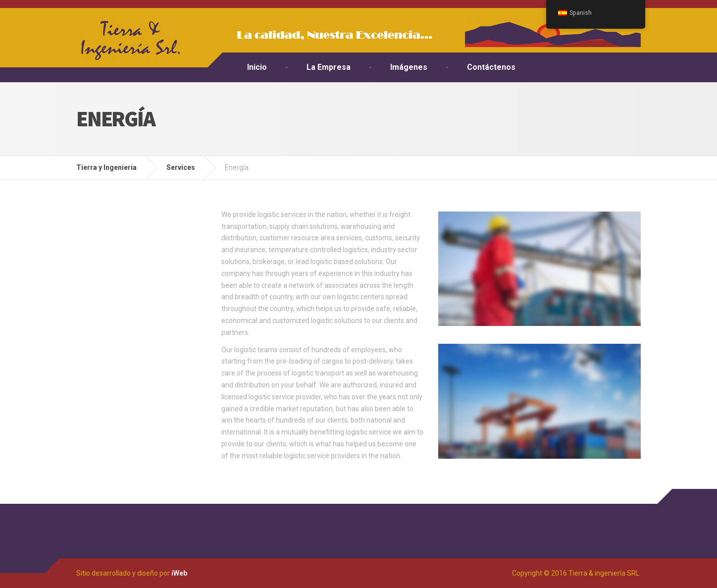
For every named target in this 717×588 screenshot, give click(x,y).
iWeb (179, 573)
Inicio (257, 67)
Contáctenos (491, 67)
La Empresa (329, 67)
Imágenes (409, 67)
